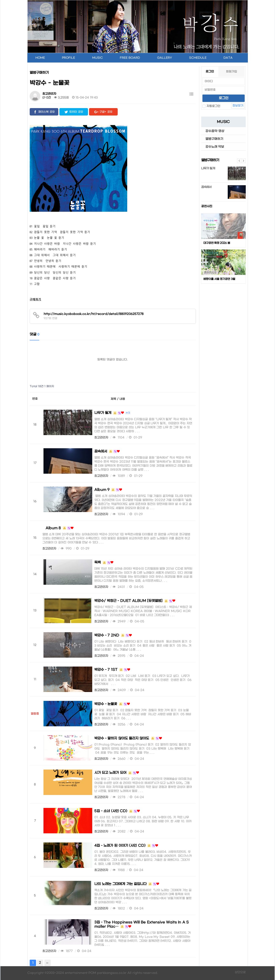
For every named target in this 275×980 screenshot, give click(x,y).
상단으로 (240, 972)
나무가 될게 (208, 168)
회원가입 (232, 72)
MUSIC (98, 58)
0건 (47, 98)
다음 (244, 161)
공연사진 (207, 206)
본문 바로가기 (0, 0)
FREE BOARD (130, 58)
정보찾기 (238, 106)
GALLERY (165, 58)
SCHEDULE (198, 58)
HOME (40, 58)
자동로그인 (211, 106)
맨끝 (47, 963)
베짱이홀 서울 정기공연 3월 (219, 279)
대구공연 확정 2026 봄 (217, 243)
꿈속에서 (206, 187)
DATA (228, 58)
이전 (239, 161)
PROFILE (68, 58)
